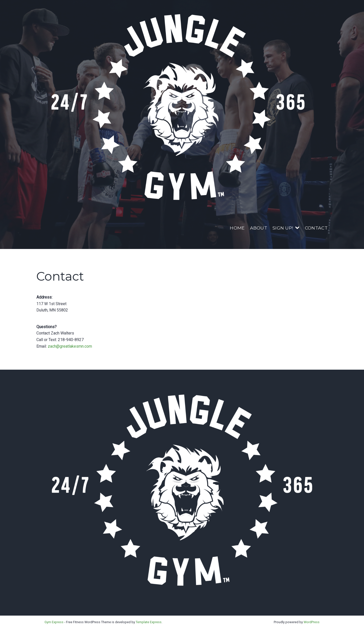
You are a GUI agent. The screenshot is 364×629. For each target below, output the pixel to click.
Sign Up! (283, 228)
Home (237, 228)
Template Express (149, 622)
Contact (316, 228)
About (259, 228)
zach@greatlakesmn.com (70, 346)
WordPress (312, 622)
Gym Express (54, 622)
